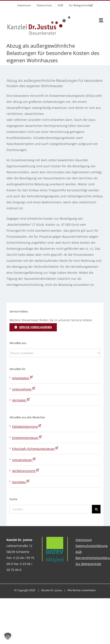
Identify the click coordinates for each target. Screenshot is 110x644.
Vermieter (21, 400)
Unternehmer (24, 389)
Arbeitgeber (22, 378)
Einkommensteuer (27, 438)
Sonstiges (21, 482)
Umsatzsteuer (24, 460)
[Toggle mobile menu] (101, 20)
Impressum (84, 540)
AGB (79, 552)
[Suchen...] (51, 509)
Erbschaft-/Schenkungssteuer (35, 449)
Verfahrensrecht (26, 471)
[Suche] (96, 509)
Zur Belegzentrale (88, 564)
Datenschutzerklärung (92, 546)
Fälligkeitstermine (27, 427)
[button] (8, 636)
